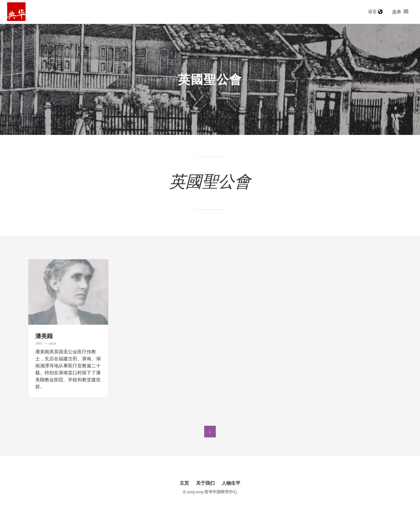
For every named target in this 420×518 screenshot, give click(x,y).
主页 (184, 483)
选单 (400, 12)
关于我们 (205, 483)
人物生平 (231, 483)
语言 (375, 12)
